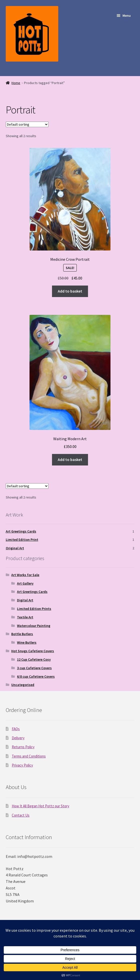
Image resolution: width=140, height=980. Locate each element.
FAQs (16, 729)
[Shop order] (27, 124)
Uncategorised (23, 685)
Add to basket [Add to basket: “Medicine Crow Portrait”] (70, 291)
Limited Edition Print (22, 540)
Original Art (15, 548)
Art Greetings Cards (21, 531)
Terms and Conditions (29, 756)
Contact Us (21, 815)
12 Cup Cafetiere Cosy (34, 659)
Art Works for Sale (25, 575)
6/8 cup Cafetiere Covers (36, 676)
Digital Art (25, 600)
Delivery (18, 738)
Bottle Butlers (22, 634)
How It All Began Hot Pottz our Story (40, 806)
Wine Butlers (27, 642)
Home (16, 83)
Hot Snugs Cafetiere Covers (33, 651)
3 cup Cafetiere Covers (34, 668)
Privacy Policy (22, 765)
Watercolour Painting (34, 626)
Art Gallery (25, 583)
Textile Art (25, 617)
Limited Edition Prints (34, 609)
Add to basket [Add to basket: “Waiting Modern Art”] (70, 459)
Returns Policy (23, 747)
